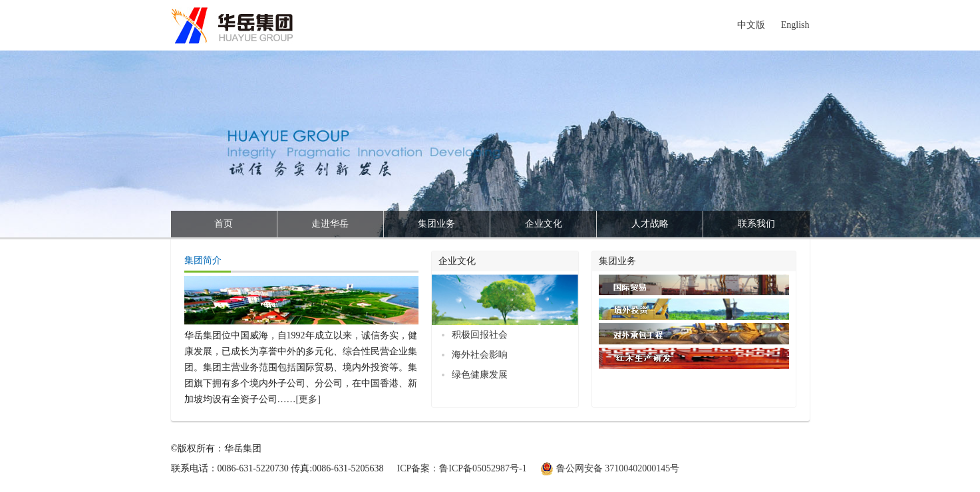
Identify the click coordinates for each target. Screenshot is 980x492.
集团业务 (436, 224)
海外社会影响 (480, 355)
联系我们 (756, 224)
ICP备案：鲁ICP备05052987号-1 (462, 468)
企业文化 (544, 224)
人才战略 (650, 224)
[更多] (308, 399)
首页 (224, 224)
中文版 (751, 25)
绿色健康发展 (480, 375)
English (795, 25)
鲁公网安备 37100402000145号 (618, 468)
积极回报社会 (480, 335)
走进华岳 (330, 224)
